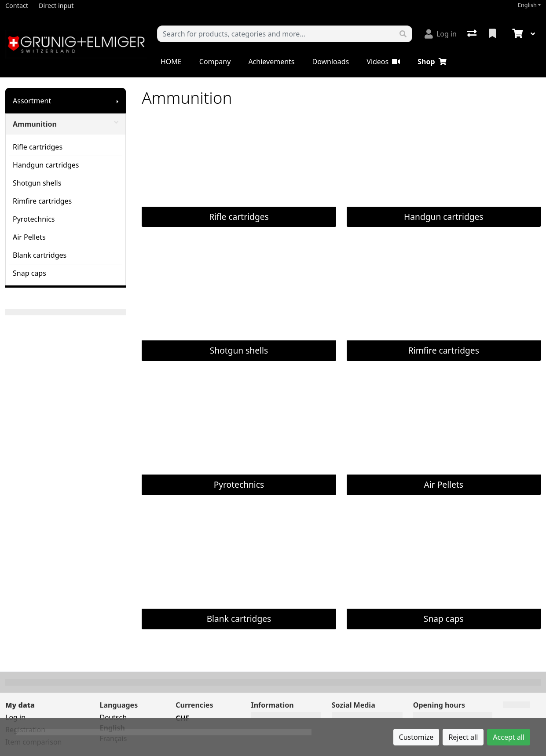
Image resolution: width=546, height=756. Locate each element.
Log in (15, 717)
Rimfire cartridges (42, 201)
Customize (416, 737)
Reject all (463, 737)
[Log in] (441, 34)
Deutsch (113, 717)
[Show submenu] (117, 101)
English (527, 5)
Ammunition (66, 124)
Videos (383, 62)
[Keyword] (276, 34)
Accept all (509, 737)
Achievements (271, 62)
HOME (171, 62)
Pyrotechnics (34, 219)
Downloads (330, 62)
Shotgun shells (37, 183)
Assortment (32, 101)
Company (215, 62)
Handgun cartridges (46, 165)
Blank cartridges (40, 255)
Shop (432, 62)
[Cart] (517, 34)
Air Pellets (29, 237)
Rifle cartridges (38, 147)
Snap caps (29, 273)
